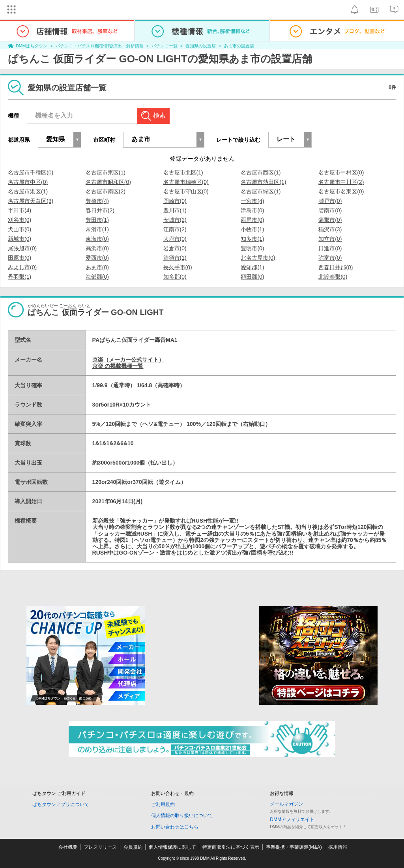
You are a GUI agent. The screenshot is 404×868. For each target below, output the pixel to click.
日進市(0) (330, 248)
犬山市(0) (20, 229)
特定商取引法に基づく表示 (231, 847)
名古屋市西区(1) (261, 172)
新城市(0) (20, 239)
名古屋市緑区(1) (261, 191)
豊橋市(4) (97, 201)
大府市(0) (175, 239)
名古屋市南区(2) (106, 191)
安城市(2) (175, 220)
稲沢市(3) (330, 229)
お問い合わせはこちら (175, 827)
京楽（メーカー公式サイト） (128, 360)
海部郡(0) (97, 277)
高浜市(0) (97, 248)
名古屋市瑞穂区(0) (186, 182)
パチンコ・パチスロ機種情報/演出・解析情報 (100, 46)
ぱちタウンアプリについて (61, 804)
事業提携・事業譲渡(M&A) (294, 847)
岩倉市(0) (175, 248)
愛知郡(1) (252, 267)
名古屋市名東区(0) (341, 191)
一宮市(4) (252, 201)
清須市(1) (175, 258)
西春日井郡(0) (336, 267)
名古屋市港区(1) (28, 191)
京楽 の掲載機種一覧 (118, 366)
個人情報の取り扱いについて (182, 816)
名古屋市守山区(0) (186, 191)
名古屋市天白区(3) (31, 201)
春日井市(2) (100, 210)
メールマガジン (286, 804)
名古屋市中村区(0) (341, 172)
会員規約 (133, 847)
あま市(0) (97, 267)
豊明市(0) (252, 248)
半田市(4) (20, 210)
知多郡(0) (175, 277)
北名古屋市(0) (258, 258)
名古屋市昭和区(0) (108, 182)
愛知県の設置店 (201, 46)
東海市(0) (97, 239)
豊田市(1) (97, 220)
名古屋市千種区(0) (31, 172)
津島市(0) (252, 210)
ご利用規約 (163, 804)
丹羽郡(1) (20, 277)
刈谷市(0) (20, 220)
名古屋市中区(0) (28, 182)
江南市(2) (175, 229)
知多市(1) (252, 239)
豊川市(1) (175, 210)
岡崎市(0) (175, 201)
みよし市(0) (22, 267)
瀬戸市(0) (330, 201)
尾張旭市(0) (22, 248)
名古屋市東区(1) (106, 172)
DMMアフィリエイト (292, 819)
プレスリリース (100, 847)
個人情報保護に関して (172, 847)
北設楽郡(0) (333, 277)
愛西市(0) (97, 258)
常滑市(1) (97, 229)
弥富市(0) (330, 258)
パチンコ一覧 (165, 46)
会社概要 (68, 847)
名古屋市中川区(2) (341, 182)
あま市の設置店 (239, 46)
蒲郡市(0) (330, 220)
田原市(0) (20, 258)
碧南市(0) (330, 210)
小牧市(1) (252, 229)
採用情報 (338, 847)
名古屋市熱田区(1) (263, 182)
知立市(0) (330, 239)
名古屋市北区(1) (183, 172)
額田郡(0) (252, 277)
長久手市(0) (178, 267)
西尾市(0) (252, 220)
